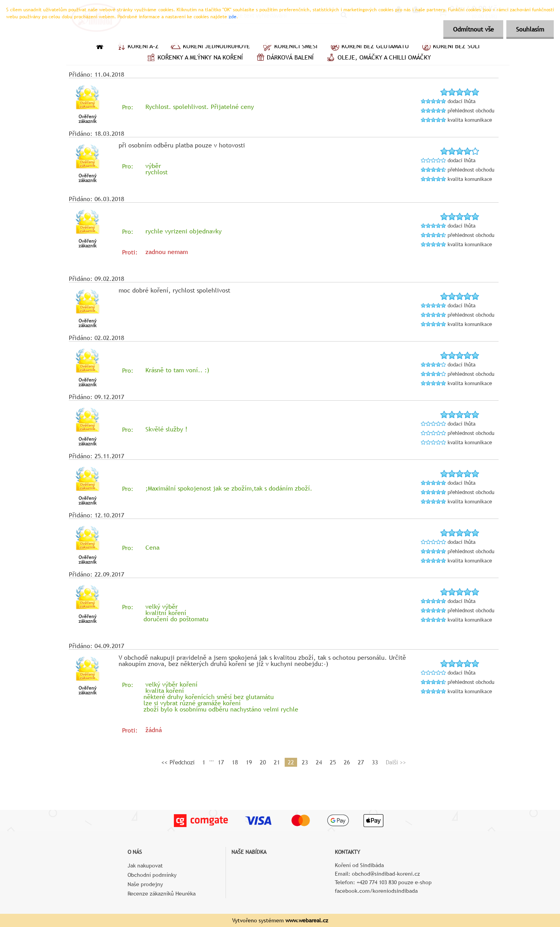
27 (361, 762)
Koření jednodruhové (210, 47)
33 (375, 762)
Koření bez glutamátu (369, 47)
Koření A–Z (137, 47)
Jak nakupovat (145, 866)
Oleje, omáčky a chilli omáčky (378, 58)
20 (263, 762)
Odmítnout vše (473, 29)
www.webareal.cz (307, 920)
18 (235, 762)
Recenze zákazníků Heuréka (162, 894)
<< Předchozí (178, 762)
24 (319, 762)
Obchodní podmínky (152, 875)
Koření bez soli (450, 47)
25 (333, 762)
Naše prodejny (145, 884)
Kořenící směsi (290, 47)
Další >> (396, 762)
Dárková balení (284, 58)
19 (249, 762)
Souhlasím (530, 29)
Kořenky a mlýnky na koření (194, 58)
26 (347, 762)
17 (221, 762)
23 (305, 762)
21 (277, 762)
